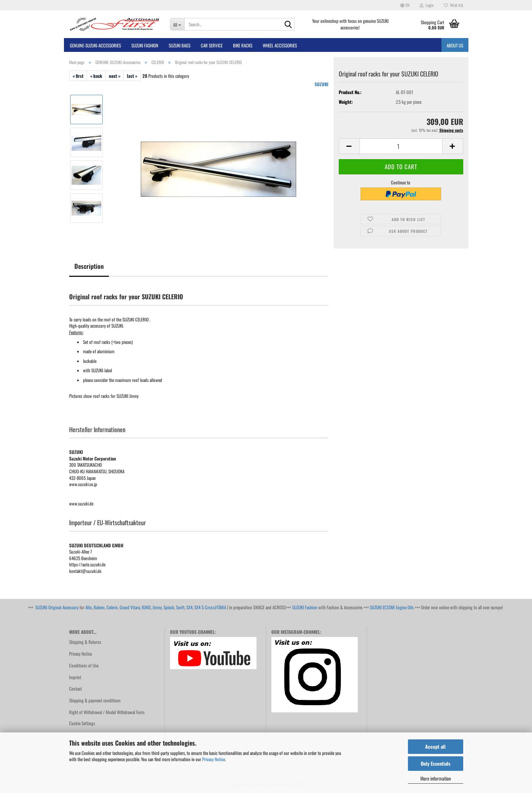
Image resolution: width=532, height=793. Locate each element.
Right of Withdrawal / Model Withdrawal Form (107, 712)
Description (89, 266)
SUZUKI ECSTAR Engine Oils (392, 607)
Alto (89, 607)
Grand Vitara (130, 607)
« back (96, 76)
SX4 (189, 607)
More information (436, 778)
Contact (76, 689)
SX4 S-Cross (204, 607)
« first (78, 76)
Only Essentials (436, 763)
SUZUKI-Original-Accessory (57, 607)
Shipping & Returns (85, 642)
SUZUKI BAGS (180, 45)
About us (455, 45)
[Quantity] (401, 146)
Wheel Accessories (280, 45)
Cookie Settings (82, 723)
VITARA (220, 607)
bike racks (243, 45)
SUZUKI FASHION (145, 45)
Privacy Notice (214, 759)
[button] (405, 5)
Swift (180, 607)
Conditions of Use (84, 665)
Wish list (454, 5)
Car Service (212, 45)
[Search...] (177, 24)
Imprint (75, 677)
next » (115, 76)
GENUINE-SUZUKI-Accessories (95, 45)
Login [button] (427, 5)
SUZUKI (321, 84)
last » (132, 76)
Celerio (112, 607)
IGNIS (146, 607)
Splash (169, 607)
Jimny (157, 607)
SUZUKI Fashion (305, 607)
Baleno (99, 607)
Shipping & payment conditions (95, 700)
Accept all (435, 746)
